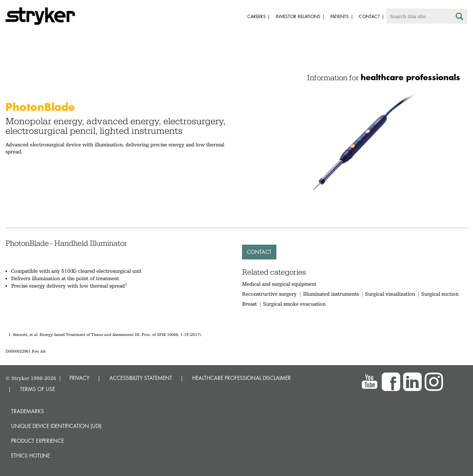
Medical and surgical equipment (279, 284)
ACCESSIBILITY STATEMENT (141, 378)
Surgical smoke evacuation (294, 304)
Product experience (38, 441)
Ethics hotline (30, 455)
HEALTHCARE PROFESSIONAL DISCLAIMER (241, 378)
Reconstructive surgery (269, 294)
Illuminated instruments (331, 294)
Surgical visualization (390, 294)
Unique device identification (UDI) (56, 426)
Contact (259, 252)
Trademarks (28, 411)
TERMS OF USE (38, 389)
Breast (249, 304)
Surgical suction (440, 294)
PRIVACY (79, 378)
